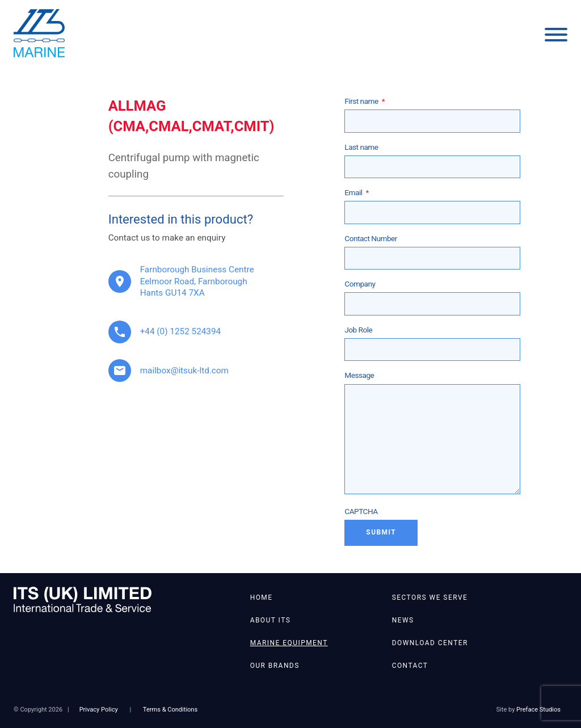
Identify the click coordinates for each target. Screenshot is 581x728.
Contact (410, 666)
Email (357, 192)
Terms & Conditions (170, 710)
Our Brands (275, 666)
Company (360, 284)
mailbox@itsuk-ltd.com (184, 371)
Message (359, 375)
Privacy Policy (99, 710)
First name (365, 101)
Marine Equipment (289, 643)
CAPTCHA (361, 511)
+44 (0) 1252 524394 (181, 331)
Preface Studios (538, 710)
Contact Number (371, 238)
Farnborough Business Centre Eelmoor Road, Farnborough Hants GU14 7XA (197, 281)
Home (262, 597)
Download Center (430, 643)
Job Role (358, 330)
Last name (361, 147)
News (403, 620)
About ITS (271, 620)
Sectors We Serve (430, 597)
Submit (381, 532)
